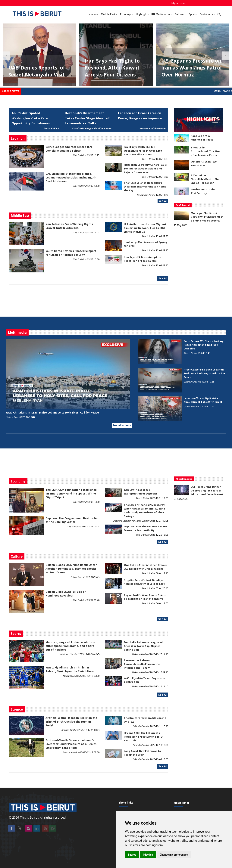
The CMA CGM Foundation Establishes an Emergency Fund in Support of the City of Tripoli (71, 493)
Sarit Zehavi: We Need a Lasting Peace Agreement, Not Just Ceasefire (204, 345)
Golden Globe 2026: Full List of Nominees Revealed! (66, 594)
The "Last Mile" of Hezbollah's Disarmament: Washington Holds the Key (145, 187)
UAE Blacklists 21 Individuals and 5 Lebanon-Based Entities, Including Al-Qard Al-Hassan (71, 177)
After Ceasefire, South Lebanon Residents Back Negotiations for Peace (204, 373)
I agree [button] (132, 855)
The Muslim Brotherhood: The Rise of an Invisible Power (205, 151)
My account (178, 3)
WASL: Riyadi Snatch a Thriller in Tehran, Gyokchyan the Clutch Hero (70, 669)
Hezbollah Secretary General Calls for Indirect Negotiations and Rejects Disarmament (145, 169)
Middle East (109, 14)
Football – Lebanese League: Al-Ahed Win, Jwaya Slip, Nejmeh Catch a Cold (144, 646)
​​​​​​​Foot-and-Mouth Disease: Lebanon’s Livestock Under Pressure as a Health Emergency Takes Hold (71, 744)
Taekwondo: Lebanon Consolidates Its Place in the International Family (142, 664)
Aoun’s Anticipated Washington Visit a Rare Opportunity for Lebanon (31, 118)
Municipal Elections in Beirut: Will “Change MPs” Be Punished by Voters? (207, 217)
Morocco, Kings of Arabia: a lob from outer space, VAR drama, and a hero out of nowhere (70, 646)
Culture (180, 14)
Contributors (207, 14)
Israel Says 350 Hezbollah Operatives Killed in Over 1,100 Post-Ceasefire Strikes (143, 151)
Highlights (142, 14)
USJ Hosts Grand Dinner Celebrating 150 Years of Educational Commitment (207, 491)
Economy (127, 14)
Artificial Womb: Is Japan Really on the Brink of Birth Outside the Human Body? (71, 722)
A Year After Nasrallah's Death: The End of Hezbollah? (205, 179)
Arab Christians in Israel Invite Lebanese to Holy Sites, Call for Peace (52, 412)
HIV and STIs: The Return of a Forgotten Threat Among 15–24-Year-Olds (144, 737)
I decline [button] (148, 855)
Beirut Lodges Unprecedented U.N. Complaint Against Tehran (69, 149)
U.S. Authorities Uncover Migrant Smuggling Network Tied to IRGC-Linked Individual (145, 228)
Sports (193, 14)
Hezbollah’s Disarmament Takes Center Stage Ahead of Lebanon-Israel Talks (87, 118)
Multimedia (162, 14)
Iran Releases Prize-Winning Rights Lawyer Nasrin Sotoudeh (69, 226)
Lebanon (93, 14)
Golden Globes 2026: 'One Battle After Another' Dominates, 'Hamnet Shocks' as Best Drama (71, 569)
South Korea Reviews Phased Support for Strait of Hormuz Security (71, 253)
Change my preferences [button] (174, 855)
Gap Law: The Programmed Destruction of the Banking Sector (72, 520)
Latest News (11, 91)
